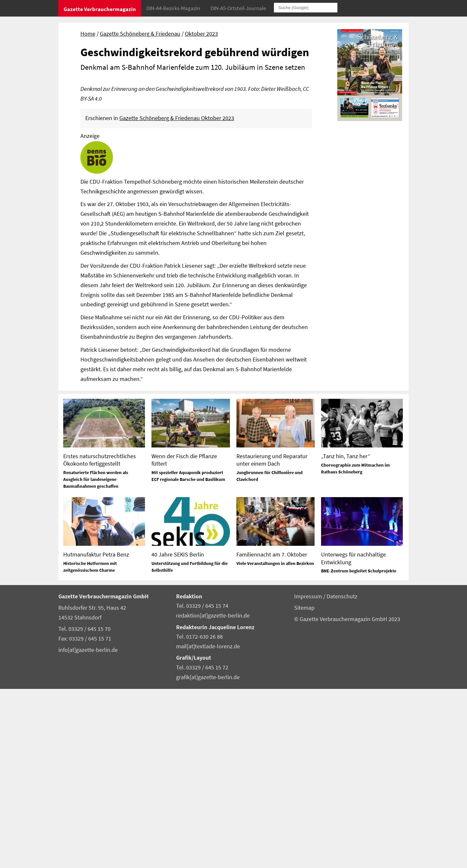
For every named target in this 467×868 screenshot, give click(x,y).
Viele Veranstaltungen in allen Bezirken (275, 742)
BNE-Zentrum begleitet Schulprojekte (359, 750)
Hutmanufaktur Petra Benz (96, 733)
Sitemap (304, 787)
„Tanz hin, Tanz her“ (346, 635)
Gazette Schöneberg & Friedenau (140, 34)
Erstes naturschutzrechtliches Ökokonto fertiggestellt (100, 639)
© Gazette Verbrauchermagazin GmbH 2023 (347, 798)
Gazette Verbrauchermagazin (100, 9)
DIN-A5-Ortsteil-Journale (238, 8)
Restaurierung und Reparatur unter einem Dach (272, 639)
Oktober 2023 (201, 34)
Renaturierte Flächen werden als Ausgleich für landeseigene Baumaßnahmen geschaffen (96, 658)
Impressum (309, 775)
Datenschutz (342, 775)
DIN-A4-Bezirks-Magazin (173, 8)
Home (88, 34)
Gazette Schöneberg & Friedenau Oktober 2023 (177, 297)
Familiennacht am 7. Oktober (272, 733)
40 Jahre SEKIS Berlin (178, 733)
